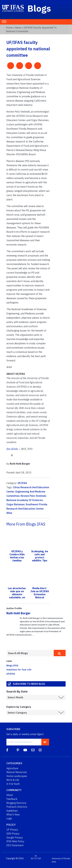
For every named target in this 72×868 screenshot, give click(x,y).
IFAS (54, 862)
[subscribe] (45, 742)
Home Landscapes (17, 776)
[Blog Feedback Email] (33, 750)
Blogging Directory (16, 803)
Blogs (39, 8)
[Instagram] (40, 750)
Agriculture (12, 768)
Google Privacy (15, 838)
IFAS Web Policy (15, 841)
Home (9, 28)
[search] (60, 653)
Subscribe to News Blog (29, 684)
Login (9, 818)
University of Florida (61, 858)
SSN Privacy (13, 834)
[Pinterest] (18, 750)
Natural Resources (17, 772)
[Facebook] (7, 750)
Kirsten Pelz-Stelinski (33, 496)
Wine (9, 513)
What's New (13, 814)
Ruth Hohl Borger (18, 613)
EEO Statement (15, 845)
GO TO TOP (36, 858)
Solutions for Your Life (19, 669)
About (10, 795)
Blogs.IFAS (12, 665)
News (18, 28)
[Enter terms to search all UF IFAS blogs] (30, 653)
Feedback (12, 799)
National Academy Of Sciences (25, 500)
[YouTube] (25, 750)
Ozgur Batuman (15, 504)
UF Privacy (12, 830)
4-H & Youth (13, 784)
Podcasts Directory (17, 807)
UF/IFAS (22, 483)
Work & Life (13, 780)
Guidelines (12, 811)
